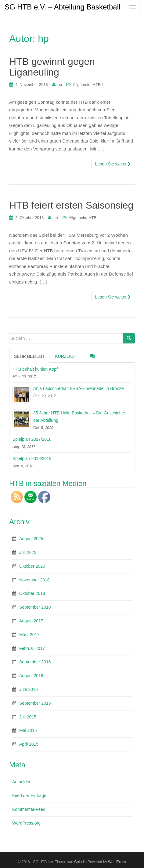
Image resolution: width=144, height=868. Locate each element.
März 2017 (29, 635)
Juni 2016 (29, 689)
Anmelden (22, 782)
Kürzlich (66, 356)
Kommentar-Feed (29, 809)
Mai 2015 (28, 730)
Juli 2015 (28, 717)
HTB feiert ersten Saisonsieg (71, 205)
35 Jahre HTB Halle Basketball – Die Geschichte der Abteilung (79, 417)
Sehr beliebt (29, 356)
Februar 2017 (32, 648)
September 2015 (35, 703)
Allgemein (82, 85)
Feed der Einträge (29, 796)
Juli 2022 (28, 552)
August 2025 (31, 539)
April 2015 (29, 744)
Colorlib (80, 862)
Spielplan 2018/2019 (32, 458)
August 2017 (31, 621)
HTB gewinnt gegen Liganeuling (52, 67)
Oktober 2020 (32, 566)
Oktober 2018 (32, 593)
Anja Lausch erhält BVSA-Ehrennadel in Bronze (79, 388)
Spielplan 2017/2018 (32, 439)
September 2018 (35, 607)
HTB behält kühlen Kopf (35, 369)
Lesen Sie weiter (113, 164)
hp (60, 85)
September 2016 (35, 662)
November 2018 (34, 580)
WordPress (117, 862)
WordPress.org (26, 823)
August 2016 (31, 676)
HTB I (98, 85)
